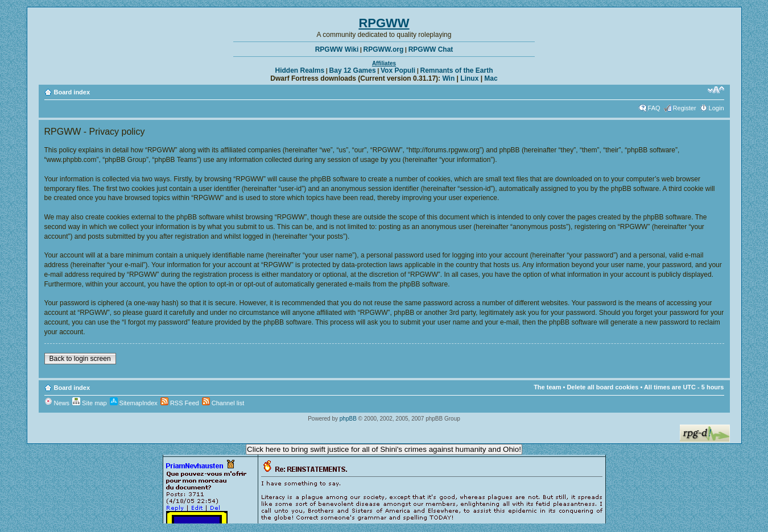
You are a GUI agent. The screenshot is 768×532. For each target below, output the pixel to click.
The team (547, 387)
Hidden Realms (300, 70)
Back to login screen (80, 359)
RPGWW (384, 23)
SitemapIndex (134, 403)
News (57, 403)
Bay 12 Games (353, 70)
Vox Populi (398, 70)
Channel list (223, 403)
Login (717, 108)
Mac (491, 78)
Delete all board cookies (602, 387)
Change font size (716, 90)
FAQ (654, 108)
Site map (89, 403)
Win (448, 78)
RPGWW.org (384, 49)
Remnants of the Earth (456, 70)
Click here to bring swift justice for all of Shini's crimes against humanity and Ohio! (384, 449)
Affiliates (384, 63)
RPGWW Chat (431, 49)
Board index (72, 92)
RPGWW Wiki (337, 49)
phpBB (348, 419)
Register (685, 108)
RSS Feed (180, 403)
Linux (469, 78)
